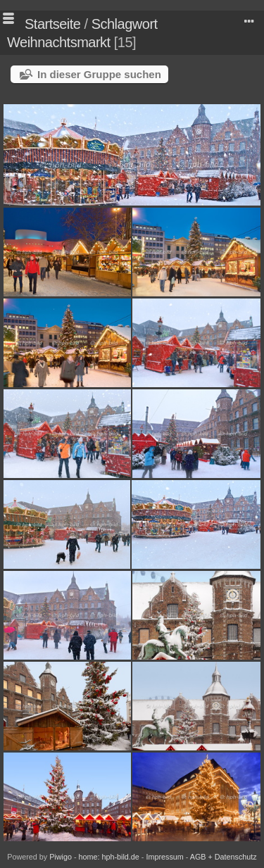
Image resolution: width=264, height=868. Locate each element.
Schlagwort (125, 24)
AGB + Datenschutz (224, 857)
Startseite (52, 24)
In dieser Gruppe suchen (99, 74)
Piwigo (61, 857)
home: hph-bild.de (109, 857)
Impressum (164, 857)
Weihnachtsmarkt (59, 42)
